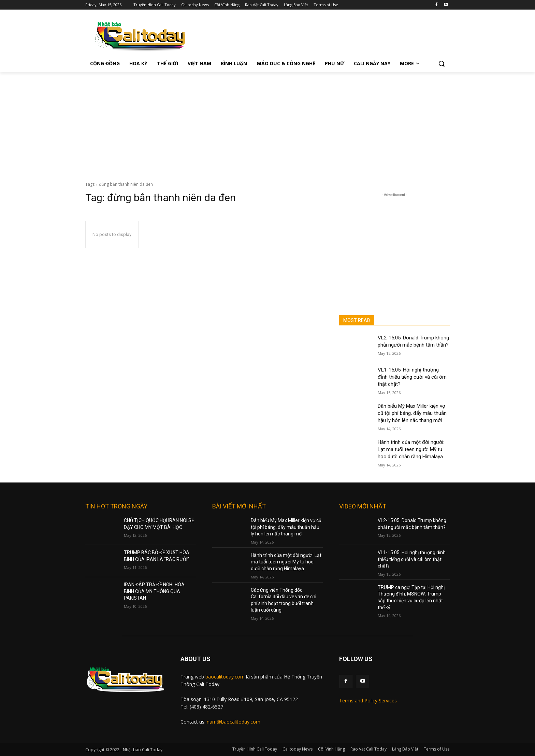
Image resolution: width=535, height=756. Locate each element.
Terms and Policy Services (368, 701)
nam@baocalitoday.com (234, 722)
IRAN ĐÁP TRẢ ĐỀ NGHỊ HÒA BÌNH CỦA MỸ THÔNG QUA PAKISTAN (154, 591)
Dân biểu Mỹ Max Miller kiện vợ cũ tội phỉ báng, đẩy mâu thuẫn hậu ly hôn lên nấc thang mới (412, 413)
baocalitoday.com (225, 677)
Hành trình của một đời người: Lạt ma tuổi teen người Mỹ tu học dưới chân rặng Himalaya (411, 449)
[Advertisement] (267, 123)
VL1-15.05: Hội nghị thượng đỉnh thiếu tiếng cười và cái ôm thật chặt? (412, 377)
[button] (442, 64)
